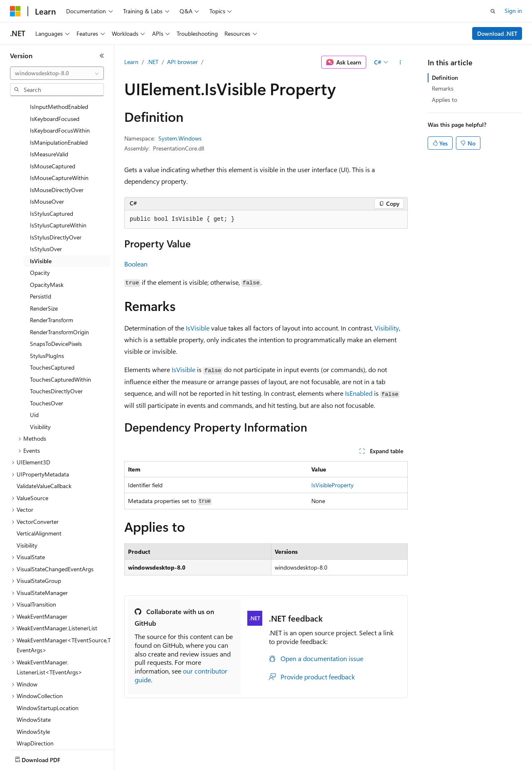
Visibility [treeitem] (40, 378)
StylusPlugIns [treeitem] (47, 307)
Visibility (387, 328)
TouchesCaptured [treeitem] (52, 319)
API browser (182, 62)
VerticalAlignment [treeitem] (39, 485)
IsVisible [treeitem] (41, 212)
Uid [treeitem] (34, 366)
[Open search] (493, 11)
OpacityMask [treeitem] (47, 236)
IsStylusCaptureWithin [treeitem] (58, 176)
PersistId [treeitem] (41, 248)
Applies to (445, 100)
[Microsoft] (15, 11)
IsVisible (198, 328)
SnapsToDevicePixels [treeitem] (56, 295)
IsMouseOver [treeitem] (47, 153)
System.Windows (180, 138)
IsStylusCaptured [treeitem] (52, 165)
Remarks (443, 88)
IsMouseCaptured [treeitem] (53, 117)
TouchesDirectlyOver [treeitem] (56, 342)
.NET (153, 62)
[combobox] (57, 73)
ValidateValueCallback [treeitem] (44, 437)
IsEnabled (359, 393)
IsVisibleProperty (332, 485)
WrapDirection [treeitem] (35, 695)
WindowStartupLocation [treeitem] (48, 659)
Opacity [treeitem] (40, 224)
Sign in (513, 11)
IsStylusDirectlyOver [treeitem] (56, 189)
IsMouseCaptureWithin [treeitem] (59, 129)
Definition (445, 78)
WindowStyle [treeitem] (33, 683)
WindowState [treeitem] (34, 671)
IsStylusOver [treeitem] (46, 200)
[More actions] (400, 62)
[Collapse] (102, 56)
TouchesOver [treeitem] (47, 354)
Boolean (136, 264)
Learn (131, 62)
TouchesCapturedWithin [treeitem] (60, 331)
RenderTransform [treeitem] (52, 271)
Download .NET (497, 33)
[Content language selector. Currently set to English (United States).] (48, 758)
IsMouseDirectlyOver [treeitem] (57, 141)
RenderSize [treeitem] (44, 260)
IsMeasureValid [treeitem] (49, 105)
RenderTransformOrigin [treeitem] (59, 283)
